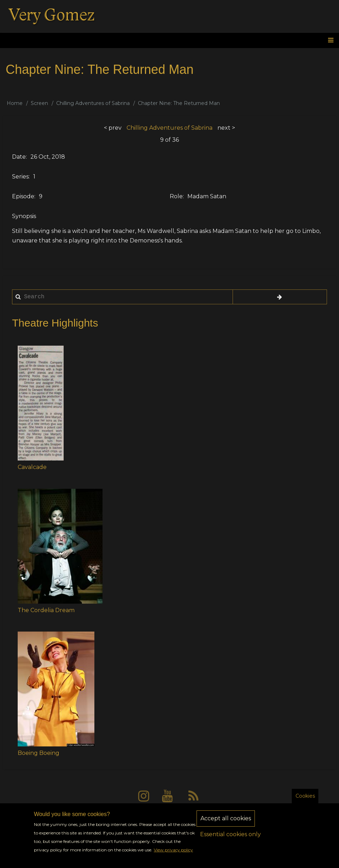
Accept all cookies (226, 823)
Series (20, 177)
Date (19, 157)
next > (226, 128)
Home (15, 103)
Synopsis (24, 216)
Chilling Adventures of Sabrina (93, 103)
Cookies (305, 800)
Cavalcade (32, 467)
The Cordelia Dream (46, 610)
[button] (41, 403)
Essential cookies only (230, 839)
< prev (113, 128)
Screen (39, 103)
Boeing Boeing (39, 753)
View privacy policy (173, 855)
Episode (23, 196)
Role (176, 196)
